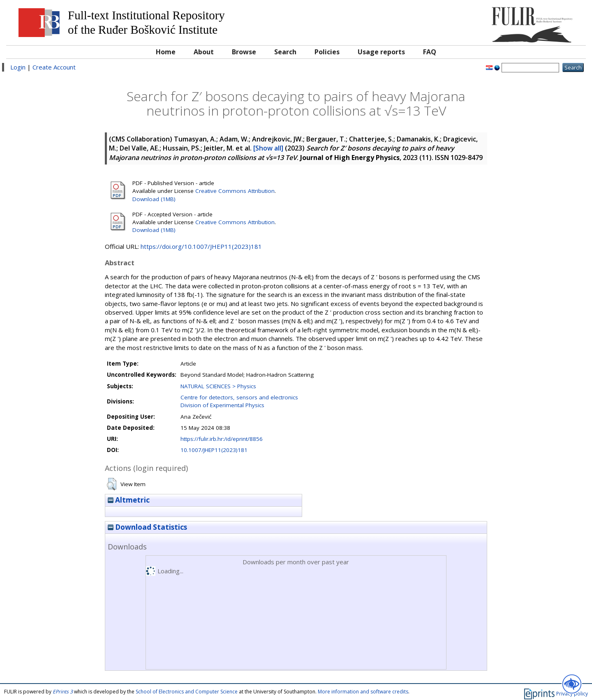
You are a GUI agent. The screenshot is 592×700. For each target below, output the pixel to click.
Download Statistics (147, 527)
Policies (327, 52)
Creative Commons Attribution (235, 191)
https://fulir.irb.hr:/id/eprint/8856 (222, 439)
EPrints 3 (63, 692)
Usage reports (381, 52)
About (204, 52)
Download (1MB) (154, 199)
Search (285, 52)
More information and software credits (363, 692)
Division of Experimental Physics (222, 405)
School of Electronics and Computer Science (187, 692)
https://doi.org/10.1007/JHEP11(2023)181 (201, 246)
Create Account (54, 67)
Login (18, 67)
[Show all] (268, 148)
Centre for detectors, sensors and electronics (239, 397)
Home (166, 52)
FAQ (430, 52)
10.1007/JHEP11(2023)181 (214, 450)
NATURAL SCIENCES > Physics (218, 386)
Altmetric (129, 500)
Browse (244, 52)
